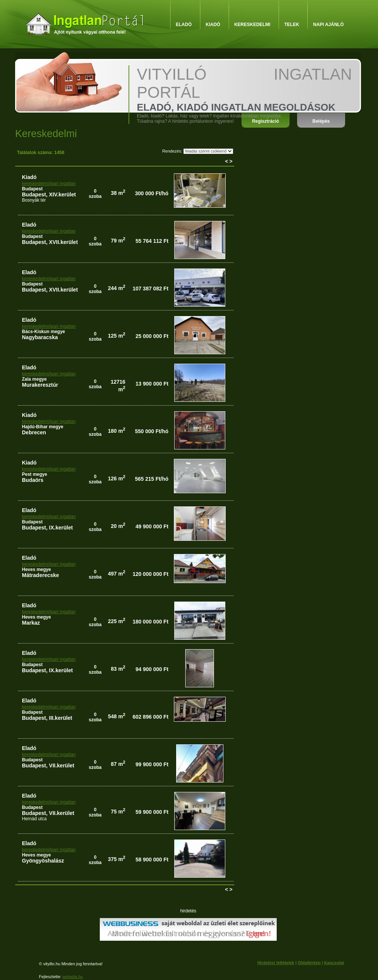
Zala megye (34, 379)
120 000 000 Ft (151, 574)
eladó (29, 225)
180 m (116, 431)
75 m (118, 812)
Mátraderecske (40, 575)
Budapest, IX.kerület (47, 528)
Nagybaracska (40, 337)
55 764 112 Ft (152, 241)
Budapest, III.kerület (47, 718)
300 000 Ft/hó (152, 193)
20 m (118, 526)
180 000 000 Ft (151, 622)
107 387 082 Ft (151, 289)
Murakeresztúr (40, 385)
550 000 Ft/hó (152, 431)
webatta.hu (73, 977)
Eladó (184, 25)
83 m (118, 669)
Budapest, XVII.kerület (50, 242)
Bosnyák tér (34, 200)
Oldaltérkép (309, 963)
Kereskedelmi (252, 25)
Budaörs (33, 480)
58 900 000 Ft (152, 860)
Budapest (32, 189)
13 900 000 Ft (152, 384)
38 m (118, 193)
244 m (116, 288)
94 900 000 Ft (152, 669)
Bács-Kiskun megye (43, 332)
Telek (292, 25)
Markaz (31, 623)
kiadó (29, 177)
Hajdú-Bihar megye (43, 427)
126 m (116, 478)
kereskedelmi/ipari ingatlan (49, 184)
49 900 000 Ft (152, 526)
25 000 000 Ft (152, 336)
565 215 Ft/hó (152, 479)
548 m (116, 716)
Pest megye (35, 474)
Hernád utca (34, 819)
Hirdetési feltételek (276, 963)
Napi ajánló (328, 25)
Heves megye (36, 569)
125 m (116, 336)
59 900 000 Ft (152, 812)
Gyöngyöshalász (43, 861)
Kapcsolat (334, 963)
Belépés (321, 121)
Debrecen (34, 432)
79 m (118, 241)
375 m (116, 859)
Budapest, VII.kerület (48, 765)
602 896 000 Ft (151, 717)
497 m (116, 574)
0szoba (95, 194)
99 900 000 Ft (152, 764)
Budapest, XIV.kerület (49, 194)
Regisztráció (266, 121)
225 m (116, 621)
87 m (118, 764)
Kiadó (213, 25)
